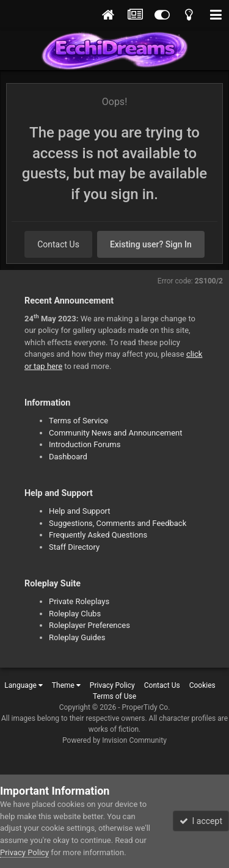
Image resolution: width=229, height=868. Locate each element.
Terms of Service (78, 421)
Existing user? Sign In (151, 244)
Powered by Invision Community (114, 740)
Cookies (202, 685)
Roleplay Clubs (75, 614)
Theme (66, 685)
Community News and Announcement (116, 433)
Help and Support (80, 511)
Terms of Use (114, 696)
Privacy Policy (112, 685)
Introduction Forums (85, 444)
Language (24, 685)
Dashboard (68, 457)
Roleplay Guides (77, 637)
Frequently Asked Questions (98, 535)
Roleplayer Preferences (89, 625)
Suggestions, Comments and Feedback (118, 523)
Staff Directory (74, 547)
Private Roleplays (79, 601)
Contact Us (58, 244)
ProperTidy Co (145, 707)
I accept (201, 821)
